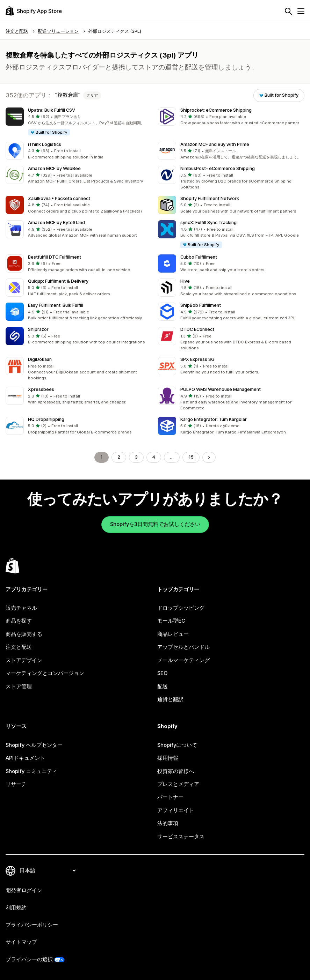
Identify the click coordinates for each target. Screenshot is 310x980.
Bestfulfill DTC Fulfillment (55, 257)
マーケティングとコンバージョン (45, 673)
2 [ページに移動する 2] (119, 457)
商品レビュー (173, 634)
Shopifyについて (177, 745)
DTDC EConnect (197, 329)
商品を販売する (24, 634)
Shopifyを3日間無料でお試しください (155, 524)
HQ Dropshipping (46, 419)
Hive (185, 281)
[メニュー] (301, 11)
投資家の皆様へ (176, 771)
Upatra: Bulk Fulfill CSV (52, 110)
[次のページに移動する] (209, 457)
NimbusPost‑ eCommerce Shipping (218, 168)
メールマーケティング (183, 660)
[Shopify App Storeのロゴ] (34, 11)
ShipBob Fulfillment (201, 305)
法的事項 (168, 823)
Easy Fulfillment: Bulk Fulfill (56, 305)
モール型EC (171, 621)
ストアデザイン (24, 660)
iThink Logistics (45, 144)
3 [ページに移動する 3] (136, 457)
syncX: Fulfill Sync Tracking (208, 222)
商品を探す (19, 621)
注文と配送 (19, 647)
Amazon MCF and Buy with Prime (215, 144)
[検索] (288, 11)
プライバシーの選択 (29, 959)
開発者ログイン (24, 890)
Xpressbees (41, 389)
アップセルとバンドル (183, 647)
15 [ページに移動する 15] (191, 457)
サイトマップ (21, 942)
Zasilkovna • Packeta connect (59, 198)
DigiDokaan (40, 359)
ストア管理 (19, 686)
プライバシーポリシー (32, 925)
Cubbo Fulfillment (199, 257)
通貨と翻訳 (170, 699)
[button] (79, 122)
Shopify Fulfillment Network (210, 198)
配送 (163, 686)
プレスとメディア (178, 784)
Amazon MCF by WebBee (54, 168)
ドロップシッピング (181, 608)
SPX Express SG (197, 359)
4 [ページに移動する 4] (154, 457)
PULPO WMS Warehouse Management (221, 389)
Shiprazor (38, 329)
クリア (92, 95)
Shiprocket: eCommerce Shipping (216, 110)
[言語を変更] (48, 870)
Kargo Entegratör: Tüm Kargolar (214, 419)
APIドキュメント (25, 758)
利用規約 (16, 908)
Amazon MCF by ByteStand (56, 222)
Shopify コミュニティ (31, 771)
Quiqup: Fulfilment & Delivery (58, 281)
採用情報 (168, 758)
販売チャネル (21, 608)
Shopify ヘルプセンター (34, 745)
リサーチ (16, 784)
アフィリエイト (176, 810)
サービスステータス (181, 837)
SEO (162, 673)
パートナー (170, 797)
